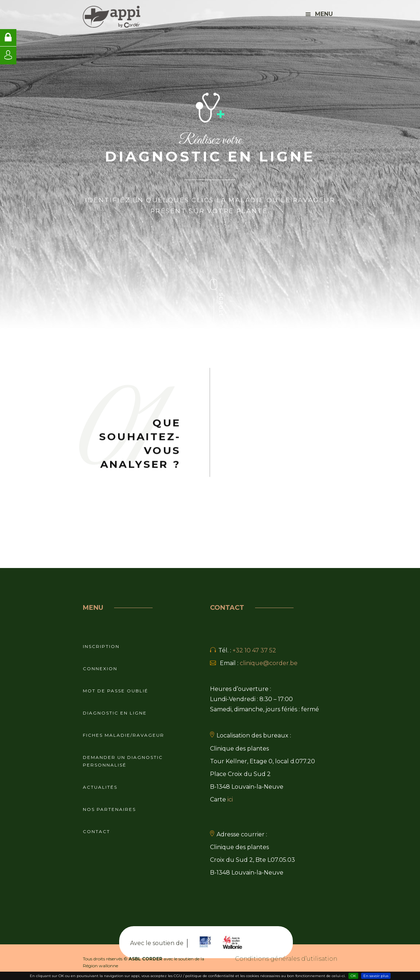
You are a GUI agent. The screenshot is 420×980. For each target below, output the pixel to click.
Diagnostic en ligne (115, 713)
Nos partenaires (109, 809)
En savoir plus (376, 976)
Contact (96, 831)
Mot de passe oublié (116, 691)
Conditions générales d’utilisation (286, 959)
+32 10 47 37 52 (254, 650)
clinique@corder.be (269, 663)
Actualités (100, 787)
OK (353, 976)
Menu (319, 14)
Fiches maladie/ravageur (124, 735)
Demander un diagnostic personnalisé (123, 761)
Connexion (100, 669)
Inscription (101, 646)
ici (230, 799)
